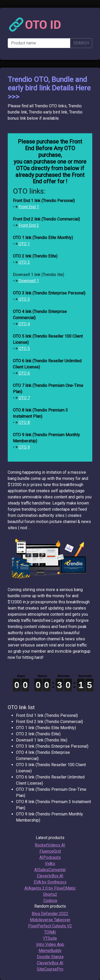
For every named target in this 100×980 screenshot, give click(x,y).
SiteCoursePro (50, 969)
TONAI (50, 932)
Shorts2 (50, 894)
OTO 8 (24, 422)
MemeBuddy (50, 951)
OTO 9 (24, 447)
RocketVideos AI (50, 845)
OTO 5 (24, 349)
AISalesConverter (50, 870)
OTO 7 (24, 398)
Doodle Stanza (50, 957)
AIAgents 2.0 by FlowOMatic (50, 888)
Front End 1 (29, 207)
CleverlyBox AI (50, 876)
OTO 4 (24, 324)
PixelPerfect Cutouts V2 (50, 926)
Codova (50, 901)
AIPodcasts (50, 857)
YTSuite (50, 938)
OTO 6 (24, 373)
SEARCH (81, 43)
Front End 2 (29, 225)
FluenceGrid (50, 851)
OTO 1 (24, 244)
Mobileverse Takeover (50, 920)
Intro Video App (50, 944)
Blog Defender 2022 (50, 914)
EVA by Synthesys (50, 882)
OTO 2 (24, 262)
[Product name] (39, 43)
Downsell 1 (29, 281)
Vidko (50, 864)
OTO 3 (24, 299)
